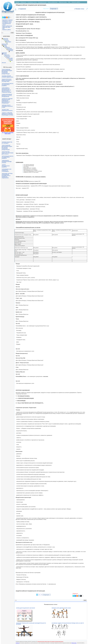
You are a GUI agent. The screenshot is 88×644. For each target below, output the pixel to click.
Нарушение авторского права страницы (44, 642)
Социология (7, 55)
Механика (11, 51)
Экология (4, 63)
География (9, 42)
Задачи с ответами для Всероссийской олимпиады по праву (7, 114)
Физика (8, 57)
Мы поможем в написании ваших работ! (8, 133)
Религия (5, 54)
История (5, 45)
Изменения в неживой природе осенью (7, 162)
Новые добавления (7, 26)
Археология (5, 39)
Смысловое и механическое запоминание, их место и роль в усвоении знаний (6, 90)
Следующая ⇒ (54, 9)
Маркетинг (8, 47)
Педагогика (4, 53)
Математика (9, 48)
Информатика (5, 44)
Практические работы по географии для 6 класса (8, 153)
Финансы (11, 59)
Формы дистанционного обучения (26, 608)
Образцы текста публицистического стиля (7, 106)
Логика (6, 46)
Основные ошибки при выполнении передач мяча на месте (68, 623)
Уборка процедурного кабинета (6, 166)
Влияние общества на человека (7, 143)
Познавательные (42, 2)
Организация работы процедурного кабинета (8, 85)
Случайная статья (7, 22)
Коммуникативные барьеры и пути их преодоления (7, 95)
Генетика (7, 41)
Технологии (8, 56)
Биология (6, 40)
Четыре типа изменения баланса (7, 110)
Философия (10, 58)
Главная (17, 2)
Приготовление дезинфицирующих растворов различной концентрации (7, 72)
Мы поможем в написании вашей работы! (57, 642)
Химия (11, 60)
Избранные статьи (7, 21)
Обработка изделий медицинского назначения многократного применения (7, 101)
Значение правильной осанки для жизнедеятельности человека (31, 624)
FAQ (3, 28)
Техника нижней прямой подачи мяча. (8, 77)
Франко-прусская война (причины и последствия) (7, 80)
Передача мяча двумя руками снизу (61, 608)
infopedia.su (18, 643)
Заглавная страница (7, 20)
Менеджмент (10, 49)
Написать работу (7, 30)
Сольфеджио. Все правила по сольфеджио (7, 170)
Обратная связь (6, 27)
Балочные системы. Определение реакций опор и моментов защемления (7, 176)
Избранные (23, 2)
